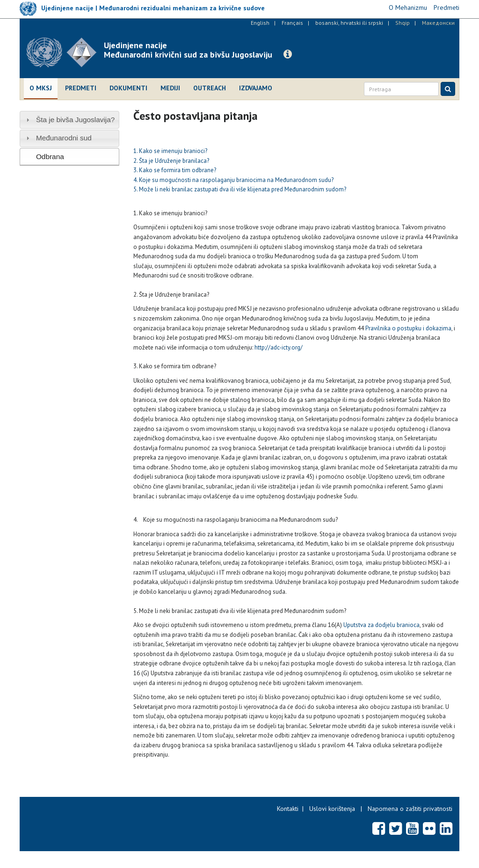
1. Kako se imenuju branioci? (170, 151)
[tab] (69, 120)
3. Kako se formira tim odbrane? (175, 170)
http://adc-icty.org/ (279, 347)
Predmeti (81, 88)
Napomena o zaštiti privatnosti (410, 809)
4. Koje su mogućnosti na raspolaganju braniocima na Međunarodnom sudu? (233, 180)
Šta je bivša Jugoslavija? (76, 120)
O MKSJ (41, 88)
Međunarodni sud (64, 138)
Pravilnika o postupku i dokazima (408, 328)
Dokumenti (128, 88)
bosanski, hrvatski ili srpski (349, 23)
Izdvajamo (256, 88)
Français (292, 23)
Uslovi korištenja (332, 809)
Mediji (170, 88)
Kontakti (288, 809)
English (260, 23)
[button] (288, 54)
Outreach (210, 88)
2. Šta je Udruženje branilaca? (171, 161)
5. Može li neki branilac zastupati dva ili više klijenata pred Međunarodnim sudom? (240, 189)
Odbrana (50, 157)
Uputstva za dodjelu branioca (381, 625)
